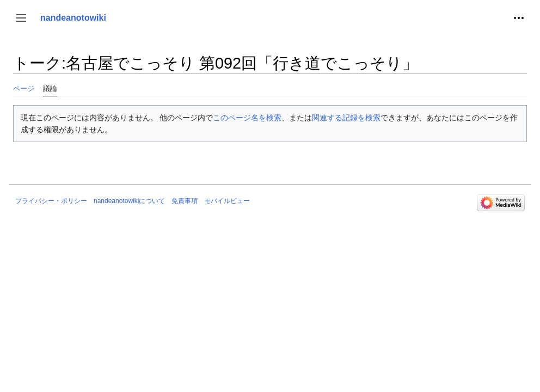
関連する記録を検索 (346, 118)
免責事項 (185, 201)
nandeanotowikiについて (129, 201)
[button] (21, 18)
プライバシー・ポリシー (51, 201)
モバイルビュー (227, 201)
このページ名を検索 (247, 118)
